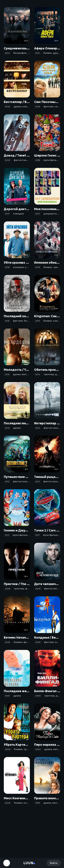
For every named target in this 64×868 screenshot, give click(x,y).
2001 (7, 696)
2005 (7, 642)
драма (57, 53)
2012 (7, 481)
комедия (28, 106)
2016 (7, 267)
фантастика (21, 160)
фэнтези (48, 106)
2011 (7, 535)
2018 (38, 160)
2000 (38, 696)
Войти (54, 863)
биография (20, 53)
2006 (8, 589)
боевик (48, 53)
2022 (7, 53)
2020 (7, 107)
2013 (7, 428)
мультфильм (51, 160)
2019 (38, 107)
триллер (58, 267)
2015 (7, 321)
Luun (28, 863)
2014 (38, 374)
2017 (7, 214)
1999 (38, 803)
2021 (37, 53)
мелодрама (29, 374)
